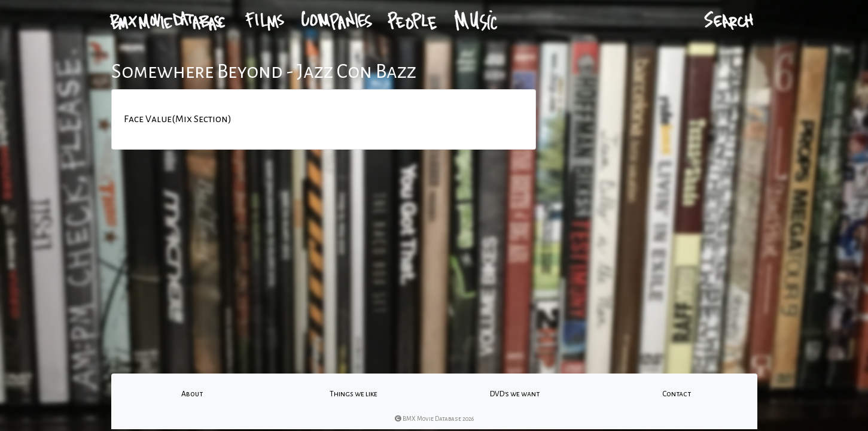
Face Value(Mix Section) (178, 119)
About (192, 394)
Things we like (354, 394)
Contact (677, 394)
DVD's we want (515, 394)
